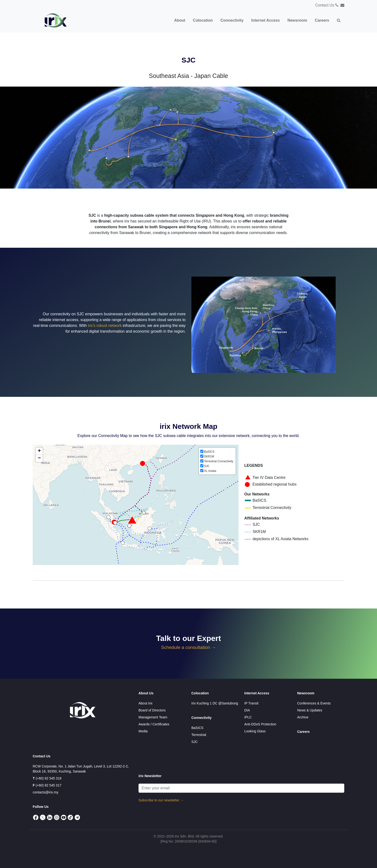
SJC (195, 742)
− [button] (39, 458)
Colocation (200, 693)
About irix (145, 703)
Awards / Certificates (154, 724)
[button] (339, 20)
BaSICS (197, 728)
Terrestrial (199, 735)
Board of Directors (152, 710)
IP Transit (251, 703)
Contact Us (325, 5)
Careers (303, 732)
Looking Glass (255, 731)
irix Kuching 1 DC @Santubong (215, 703)
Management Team (153, 717)
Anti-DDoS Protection (260, 724)
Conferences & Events (314, 703)
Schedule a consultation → (188, 647)
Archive (303, 717)
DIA (247, 710)
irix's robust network (105, 326)
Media (143, 731)
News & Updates (310, 710)
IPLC (248, 717)
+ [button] (39, 451)
